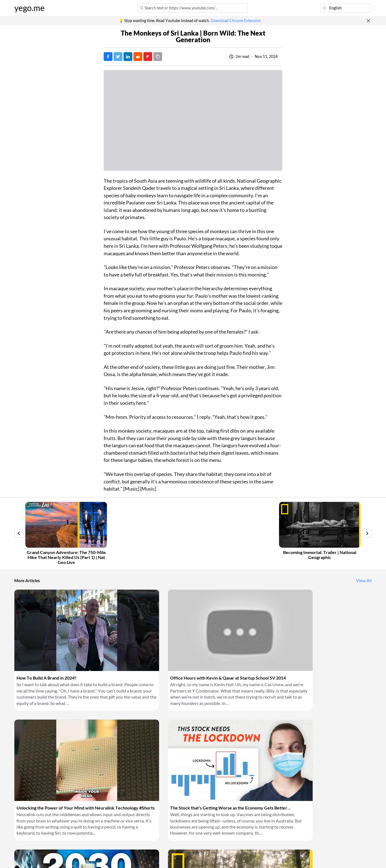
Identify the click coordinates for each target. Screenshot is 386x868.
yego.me (30, 8)
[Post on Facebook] (108, 57)
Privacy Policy (107, 857)
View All (364, 581)
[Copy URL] (158, 57)
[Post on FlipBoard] (148, 57)
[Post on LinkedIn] (128, 57)
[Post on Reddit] (138, 57)
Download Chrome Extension (236, 21)
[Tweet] (118, 57)
